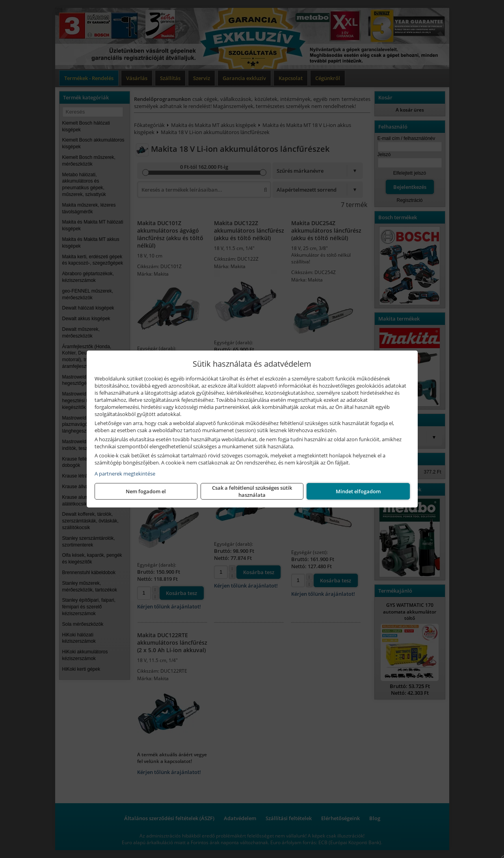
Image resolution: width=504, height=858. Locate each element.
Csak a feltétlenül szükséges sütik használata (252, 491)
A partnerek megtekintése (125, 474)
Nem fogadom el (146, 491)
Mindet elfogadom (358, 491)
